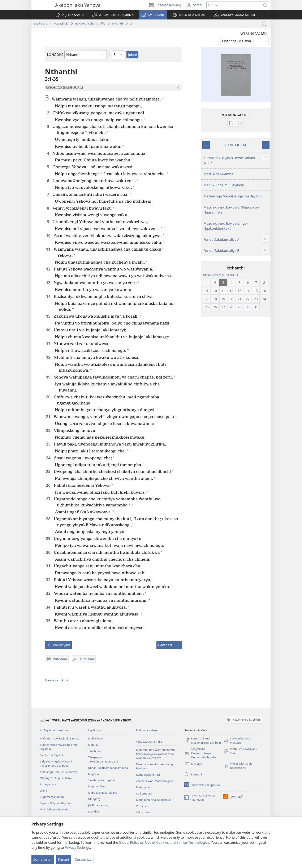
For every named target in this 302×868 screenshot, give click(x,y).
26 (49, 485)
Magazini (94, 774)
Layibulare (40, 23)
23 (49, 444)
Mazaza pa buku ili (56, 680)
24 (49, 458)
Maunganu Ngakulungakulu (154, 800)
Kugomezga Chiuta (52, 797)
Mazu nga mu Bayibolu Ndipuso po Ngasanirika (231, 210)
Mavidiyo (94, 811)
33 (49, 593)
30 (49, 552)
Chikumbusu (144, 793)
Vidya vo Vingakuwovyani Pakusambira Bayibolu (56, 764)
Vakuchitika (143, 812)
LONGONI (55, 55)
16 (49, 330)
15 (49, 316)
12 (49, 269)
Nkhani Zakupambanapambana (108, 768)
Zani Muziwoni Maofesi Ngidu (155, 781)
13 (49, 283)
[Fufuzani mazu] (234, 5)
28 (49, 519)
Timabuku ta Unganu (101, 780)
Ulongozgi (95, 799)
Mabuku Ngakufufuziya (103, 793)
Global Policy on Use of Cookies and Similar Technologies (164, 842)
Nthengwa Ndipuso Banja (56, 778)
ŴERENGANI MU (254, 33)
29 (49, 538)
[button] (113, 15)
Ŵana (43, 791)
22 (49, 430)
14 (49, 296)
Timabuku (94, 751)
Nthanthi (118, 23)
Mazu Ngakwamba (218, 174)
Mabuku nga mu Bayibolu (224, 185)
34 (49, 607)
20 (49, 397)
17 (49, 343)
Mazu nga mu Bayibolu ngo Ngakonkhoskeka (225, 226)
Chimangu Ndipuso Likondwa (58, 772)
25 (49, 471)
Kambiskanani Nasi (148, 775)
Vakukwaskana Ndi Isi (150, 742)
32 (49, 580)
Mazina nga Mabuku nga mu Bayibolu (233, 196)
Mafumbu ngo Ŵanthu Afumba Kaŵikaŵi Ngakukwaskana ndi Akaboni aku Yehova (156, 754)
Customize (83, 859)
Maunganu (143, 787)
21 (49, 417)
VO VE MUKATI (236, 145)
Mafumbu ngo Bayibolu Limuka (60, 738)
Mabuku (93, 745)
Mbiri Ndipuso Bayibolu (55, 809)
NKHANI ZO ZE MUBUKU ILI (220, 275)
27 (49, 499)
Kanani (64, 859)
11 (49, 249)
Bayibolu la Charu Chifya (90, 23)
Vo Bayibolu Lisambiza (54, 730)
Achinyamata (48, 784)
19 (49, 377)
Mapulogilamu (97, 786)
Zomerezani (43, 859)
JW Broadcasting (98, 805)
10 (49, 235)
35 (49, 621)
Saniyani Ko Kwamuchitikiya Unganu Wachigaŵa (200, 753)
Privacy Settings (77, 847)
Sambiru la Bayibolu (52, 755)
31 (49, 566)
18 (49, 357)
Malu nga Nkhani (147, 730)
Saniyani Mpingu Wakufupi (237, 741)
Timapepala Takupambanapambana (103, 759)
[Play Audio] (264, 24)
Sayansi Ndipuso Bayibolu (56, 803)
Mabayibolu (61, 23)
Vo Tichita (142, 806)
